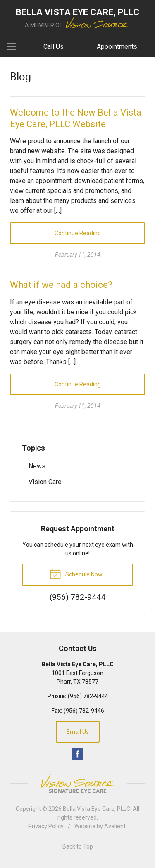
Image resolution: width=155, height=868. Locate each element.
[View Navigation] (14, 47)
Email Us (78, 732)
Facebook (78, 754)
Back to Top (78, 846)
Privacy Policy (46, 826)
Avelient (115, 826)
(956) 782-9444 (88, 696)
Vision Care (45, 482)
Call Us (54, 47)
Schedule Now (76, 574)
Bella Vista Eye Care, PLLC (97, 809)
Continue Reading (78, 233)
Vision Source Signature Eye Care (78, 783)
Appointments (117, 47)
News (37, 466)
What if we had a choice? (61, 285)
